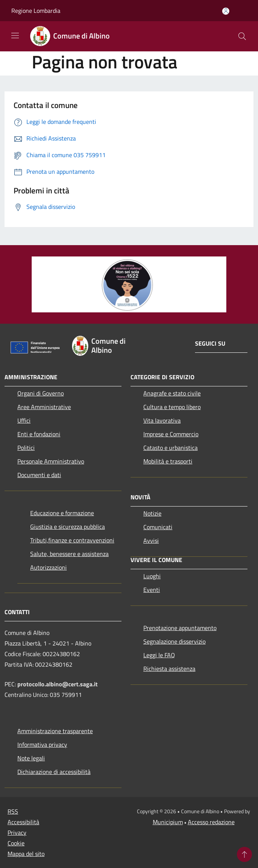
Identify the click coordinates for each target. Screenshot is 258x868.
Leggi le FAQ (159, 655)
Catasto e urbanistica (170, 448)
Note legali (31, 758)
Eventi (152, 590)
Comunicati (158, 527)
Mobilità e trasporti (168, 461)
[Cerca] (242, 36)
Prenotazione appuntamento (180, 628)
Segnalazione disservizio (174, 641)
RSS (13, 811)
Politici (26, 448)
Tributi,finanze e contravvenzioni (72, 540)
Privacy (17, 832)
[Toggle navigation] (15, 36)
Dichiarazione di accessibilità (54, 772)
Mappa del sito (26, 854)
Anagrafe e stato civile (172, 393)
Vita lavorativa (162, 420)
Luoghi (152, 576)
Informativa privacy (42, 744)
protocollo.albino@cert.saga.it (58, 684)
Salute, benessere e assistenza (69, 554)
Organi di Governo (41, 393)
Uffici (24, 420)
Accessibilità (23, 822)
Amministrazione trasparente (55, 731)
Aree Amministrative (44, 407)
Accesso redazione (211, 822)
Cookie (16, 843)
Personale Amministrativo (51, 461)
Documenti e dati (39, 475)
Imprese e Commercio (171, 434)
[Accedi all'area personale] (226, 11)
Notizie (152, 513)
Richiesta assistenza (169, 669)
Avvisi (151, 541)
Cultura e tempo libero (172, 407)
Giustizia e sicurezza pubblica (68, 527)
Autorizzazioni (48, 567)
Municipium (168, 822)
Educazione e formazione (62, 513)
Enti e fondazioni (39, 434)
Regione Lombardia (36, 11)
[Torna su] (244, 854)
